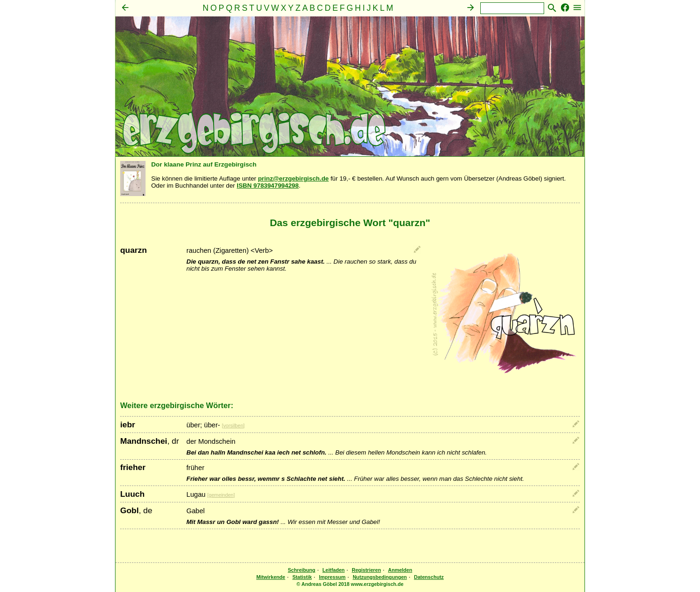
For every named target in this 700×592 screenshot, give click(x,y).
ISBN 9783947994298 (268, 186)
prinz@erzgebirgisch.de (293, 178)
